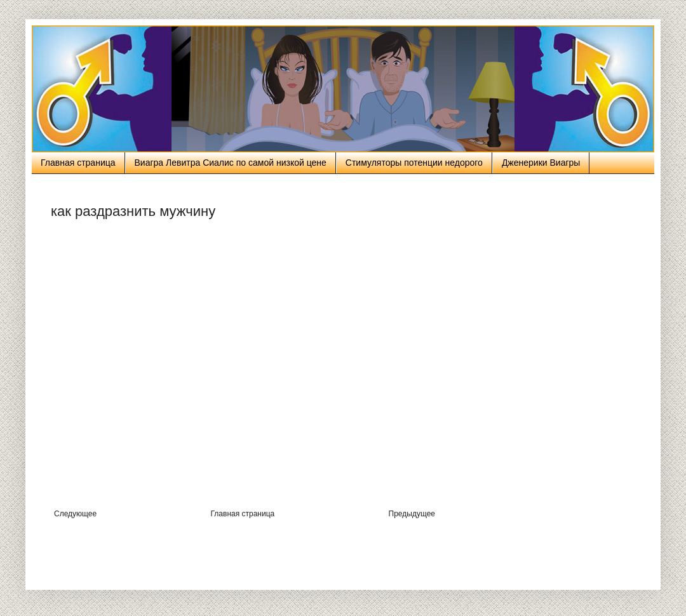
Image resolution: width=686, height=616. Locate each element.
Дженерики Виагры (541, 163)
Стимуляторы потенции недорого (414, 163)
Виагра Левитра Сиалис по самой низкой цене (231, 163)
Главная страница (78, 163)
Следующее (75, 514)
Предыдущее (412, 514)
